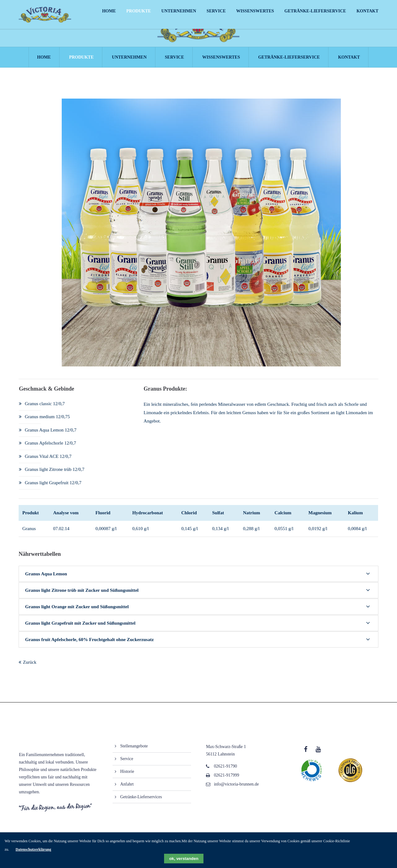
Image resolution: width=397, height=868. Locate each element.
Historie (127, 775)
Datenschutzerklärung (33, 849)
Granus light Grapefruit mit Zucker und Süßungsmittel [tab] (80, 627)
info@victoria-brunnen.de (236, 788)
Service (127, 762)
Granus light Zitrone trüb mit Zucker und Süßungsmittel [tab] (82, 594)
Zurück (30, 666)
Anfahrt (127, 788)
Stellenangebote (134, 750)
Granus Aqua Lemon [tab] (46, 578)
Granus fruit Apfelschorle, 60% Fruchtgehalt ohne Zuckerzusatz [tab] (89, 643)
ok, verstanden (184, 859)
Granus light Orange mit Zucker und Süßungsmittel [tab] (77, 610)
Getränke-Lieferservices (141, 800)
